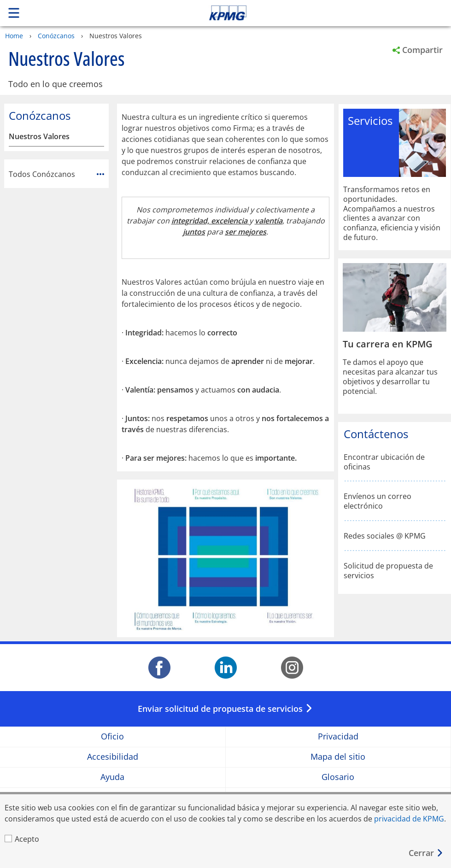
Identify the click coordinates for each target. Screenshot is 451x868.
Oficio (112, 737)
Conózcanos (56, 36)
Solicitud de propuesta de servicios (388, 571)
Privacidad (338, 737)
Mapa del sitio (338, 757)
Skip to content (316, 13)
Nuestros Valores (39, 137)
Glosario (338, 777)
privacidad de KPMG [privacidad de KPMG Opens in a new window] (409, 819)
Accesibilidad (113, 757)
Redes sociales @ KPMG (385, 536)
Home (14, 36)
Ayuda (112, 777)
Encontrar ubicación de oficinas (384, 462)
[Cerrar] (426, 853)
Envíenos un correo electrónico (378, 501)
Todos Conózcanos (56, 174)
